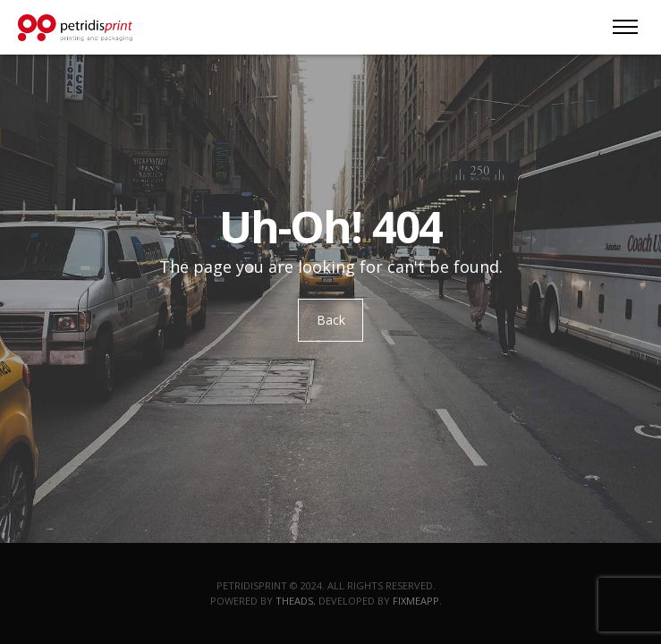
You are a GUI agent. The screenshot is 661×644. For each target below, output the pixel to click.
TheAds (294, 601)
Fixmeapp (416, 601)
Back (331, 320)
